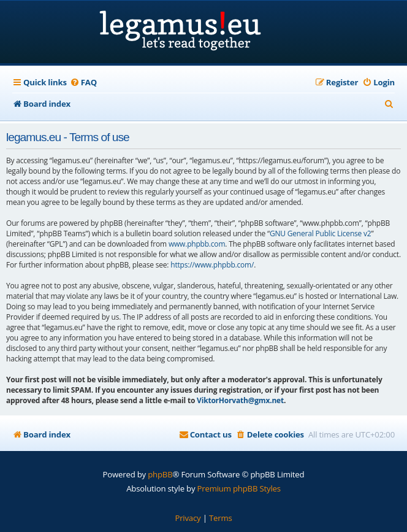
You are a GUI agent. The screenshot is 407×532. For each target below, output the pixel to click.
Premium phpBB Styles (239, 488)
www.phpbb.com (197, 244)
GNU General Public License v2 (321, 233)
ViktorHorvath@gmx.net (240, 400)
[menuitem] (83, 83)
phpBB (160, 474)
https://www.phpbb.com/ (212, 265)
